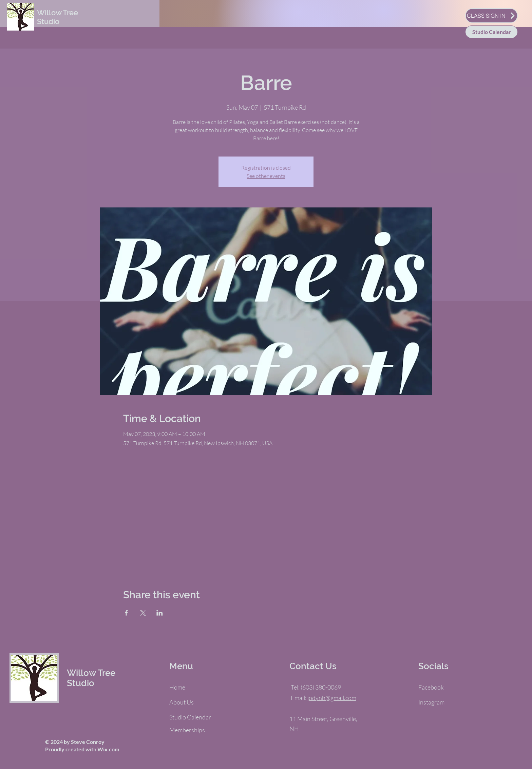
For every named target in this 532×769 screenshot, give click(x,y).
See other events (266, 176)
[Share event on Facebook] (126, 613)
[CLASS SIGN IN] (491, 16)
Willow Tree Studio (58, 17)
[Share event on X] (143, 613)
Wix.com (108, 749)
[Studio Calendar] (491, 32)
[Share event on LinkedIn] (160, 613)
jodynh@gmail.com (332, 698)
